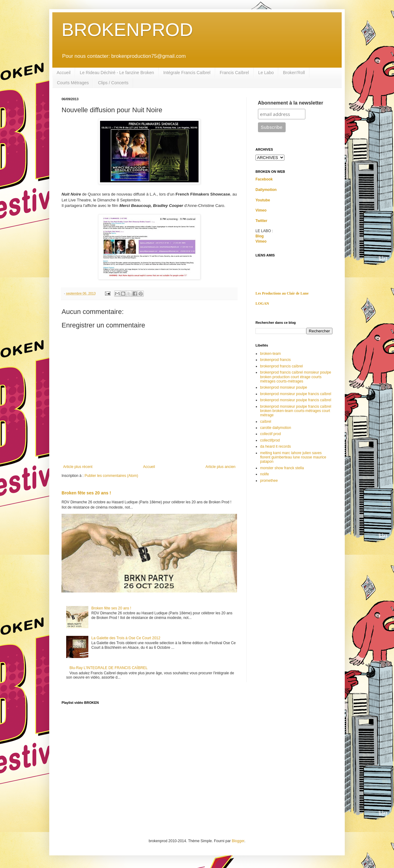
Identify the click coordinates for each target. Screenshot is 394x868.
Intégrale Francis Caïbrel (187, 73)
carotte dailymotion (276, 428)
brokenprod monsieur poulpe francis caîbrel (296, 394)
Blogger (238, 841)
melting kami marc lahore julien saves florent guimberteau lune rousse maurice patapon (293, 457)
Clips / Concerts (113, 83)
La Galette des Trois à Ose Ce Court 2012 (126, 638)
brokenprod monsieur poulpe (284, 387)
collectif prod (270, 434)
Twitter (261, 221)
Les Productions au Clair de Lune (282, 293)
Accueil (64, 73)
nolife (265, 474)
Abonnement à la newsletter (291, 103)
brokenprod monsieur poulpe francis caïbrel (296, 400)
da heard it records (275, 446)
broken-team (270, 354)
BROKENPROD (127, 30)
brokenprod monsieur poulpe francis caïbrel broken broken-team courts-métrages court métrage (296, 411)
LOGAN (262, 303)
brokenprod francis (275, 360)
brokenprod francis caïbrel (281, 366)
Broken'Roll (294, 73)
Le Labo (266, 73)
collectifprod (270, 440)
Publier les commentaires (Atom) (111, 476)
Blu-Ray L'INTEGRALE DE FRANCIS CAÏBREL (109, 668)
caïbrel (266, 422)
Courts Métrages (73, 83)
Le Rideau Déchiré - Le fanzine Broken (117, 73)
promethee (269, 481)
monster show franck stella (282, 468)
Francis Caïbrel (234, 73)
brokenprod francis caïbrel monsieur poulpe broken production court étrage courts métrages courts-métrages (296, 377)
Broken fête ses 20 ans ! (86, 493)
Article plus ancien (221, 467)
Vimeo (261, 210)
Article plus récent (78, 467)
